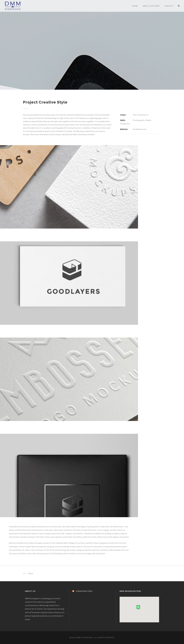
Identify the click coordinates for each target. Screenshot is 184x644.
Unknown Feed (84, 591)
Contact (169, 6)
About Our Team (151, 6)
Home (135, 6)
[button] (138, 607)
